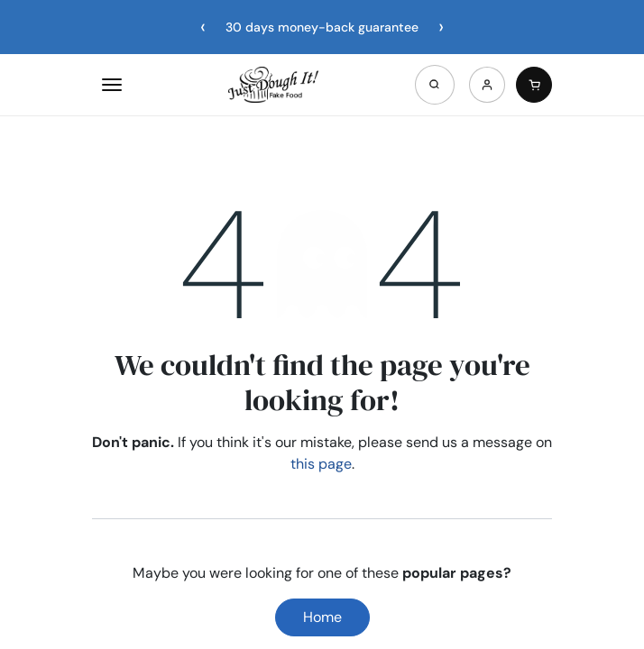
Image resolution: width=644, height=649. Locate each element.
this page (321, 464)
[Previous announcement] (203, 27)
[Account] (487, 85)
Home (322, 617)
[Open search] (435, 85)
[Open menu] (112, 85)
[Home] (273, 85)
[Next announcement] (441, 27)
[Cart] (534, 85)
